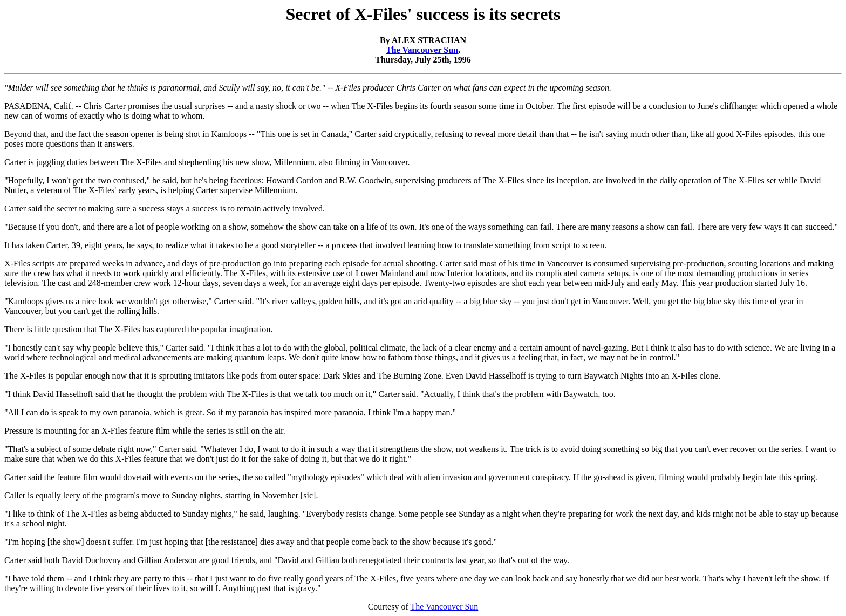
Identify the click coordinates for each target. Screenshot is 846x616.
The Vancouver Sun (422, 50)
